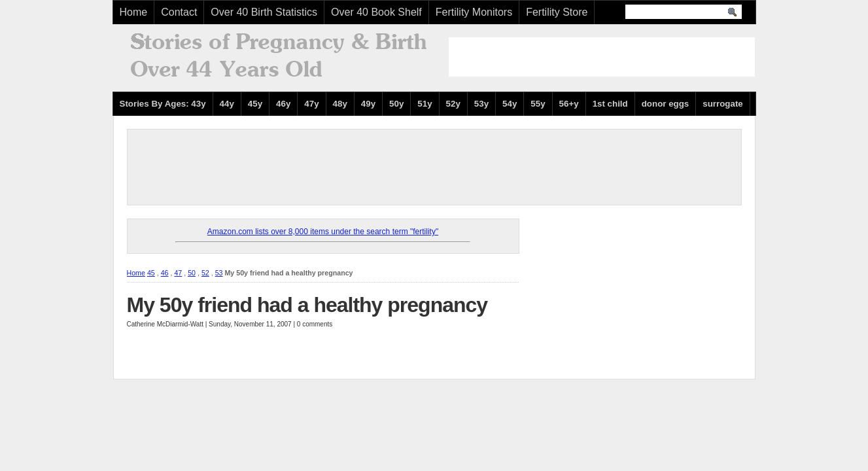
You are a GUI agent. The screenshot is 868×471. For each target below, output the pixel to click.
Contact (179, 12)
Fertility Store (557, 12)
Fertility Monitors (474, 12)
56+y (569, 104)
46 (165, 273)
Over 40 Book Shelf (376, 12)
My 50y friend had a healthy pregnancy (307, 305)
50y (396, 104)
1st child (610, 104)
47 (178, 273)
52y (453, 104)
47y (311, 104)
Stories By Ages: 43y (163, 104)
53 (219, 273)
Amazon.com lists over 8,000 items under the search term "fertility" (323, 232)
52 (205, 273)
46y (283, 104)
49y (368, 104)
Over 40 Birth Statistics (264, 12)
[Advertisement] (602, 57)
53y (481, 104)
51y (425, 104)
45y (255, 104)
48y (340, 104)
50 (192, 273)
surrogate (722, 104)
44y (227, 104)
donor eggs (666, 104)
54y (510, 104)
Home (134, 12)
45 (151, 273)
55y (538, 104)
